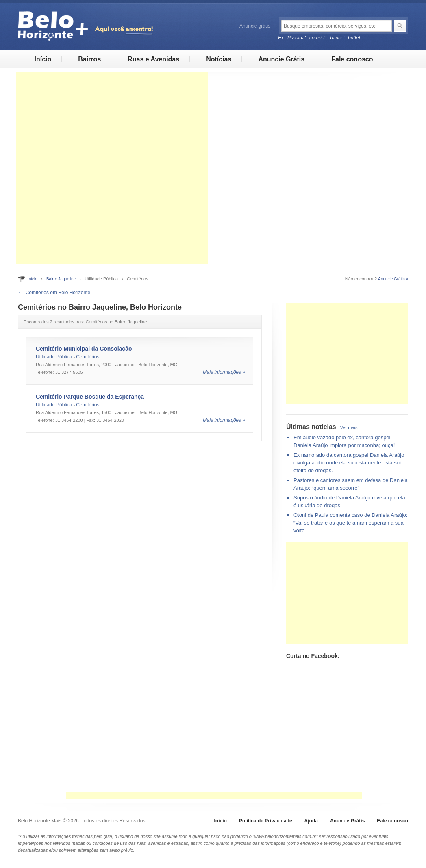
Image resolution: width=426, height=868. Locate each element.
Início (43, 59)
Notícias (219, 59)
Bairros (89, 59)
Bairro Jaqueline (61, 279)
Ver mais (349, 427)
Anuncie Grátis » (393, 279)
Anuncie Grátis (281, 59)
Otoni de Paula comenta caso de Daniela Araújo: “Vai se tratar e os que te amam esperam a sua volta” (350, 523)
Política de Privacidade (266, 821)
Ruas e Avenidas (153, 59)
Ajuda (311, 821)
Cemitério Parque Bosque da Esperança (90, 397)
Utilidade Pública (54, 357)
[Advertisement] (112, 168)
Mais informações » (224, 372)
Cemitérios (88, 357)
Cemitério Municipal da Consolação (84, 349)
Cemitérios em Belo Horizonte (58, 293)
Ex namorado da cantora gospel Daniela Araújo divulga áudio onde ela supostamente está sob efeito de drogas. (349, 463)
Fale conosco (352, 59)
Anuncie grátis (255, 26)
